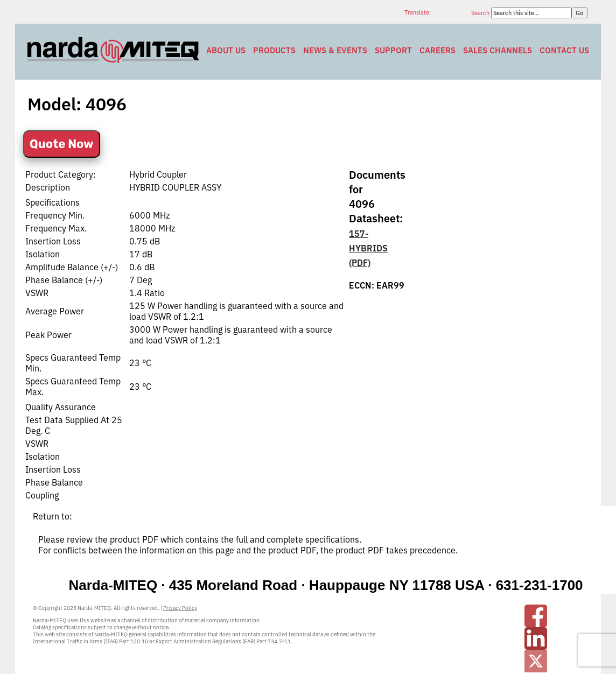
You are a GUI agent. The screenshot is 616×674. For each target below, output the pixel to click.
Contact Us (564, 50)
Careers (437, 50)
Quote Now (62, 144)
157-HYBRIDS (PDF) (368, 248)
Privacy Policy (180, 608)
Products (274, 50)
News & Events (335, 50)
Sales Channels (498, 50)
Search (481, 13)
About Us (226, 50)
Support (393, 50)
